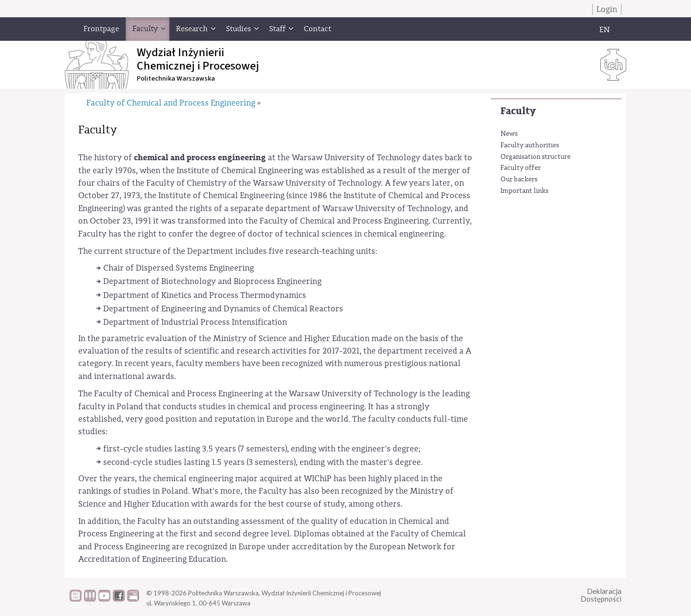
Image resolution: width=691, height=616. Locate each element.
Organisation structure (536, 157)
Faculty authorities (530, 145)
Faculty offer (521, 168)
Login (607, 9)
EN (605, 30)
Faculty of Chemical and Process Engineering (171, 103)
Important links (524, 191)
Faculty (518, 111)
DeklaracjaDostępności (601, 595)
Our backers (519, 179)
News (509, 134)
